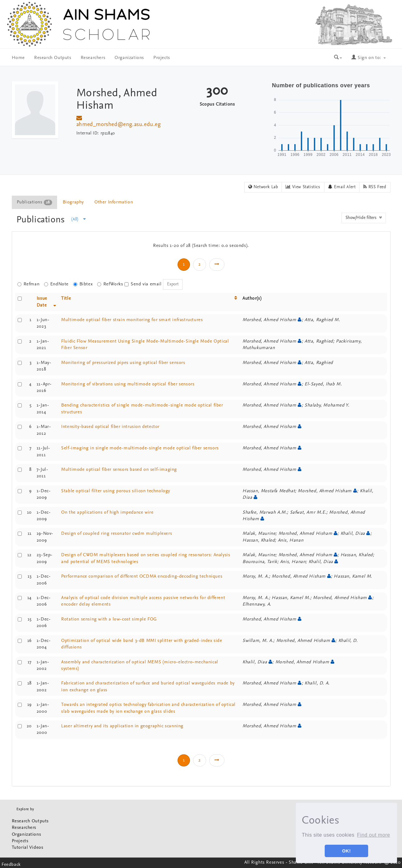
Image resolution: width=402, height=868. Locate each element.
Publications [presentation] (34, 202)
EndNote (56, 284)
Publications (42, 220)
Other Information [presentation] (114, 202)
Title (66, 299)
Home (18, 58)
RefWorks (110, 284)
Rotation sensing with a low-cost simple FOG (109, 619)
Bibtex (83, 284)
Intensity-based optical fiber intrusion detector (110, 427)
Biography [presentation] (73, 202)
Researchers (93, 58)
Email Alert (342, 187)
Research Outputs (53, 58)
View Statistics (303, 187)
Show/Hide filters (364, 218)
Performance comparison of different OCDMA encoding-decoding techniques (142, 577)
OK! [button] (346, 851)
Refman (29, 284)
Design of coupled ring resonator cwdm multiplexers (117, 534)
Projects (162, 58)
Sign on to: (368, 58)
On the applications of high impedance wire (107, 513)
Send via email (143, 284)
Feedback (11, 865)
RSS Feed (375, 187)
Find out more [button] (374, 835)
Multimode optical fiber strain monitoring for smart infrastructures (132, 320)
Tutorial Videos (28, 848)
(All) (79, 219)
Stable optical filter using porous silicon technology (116, 491)
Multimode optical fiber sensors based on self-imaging (119, 470)
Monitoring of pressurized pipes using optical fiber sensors (123, 363)
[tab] (35, 202)
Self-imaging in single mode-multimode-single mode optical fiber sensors (140, 448)
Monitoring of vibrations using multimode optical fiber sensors (128, 384)
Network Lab (263, 187)
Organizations (129, 58)
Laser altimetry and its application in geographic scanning (122, 726)
